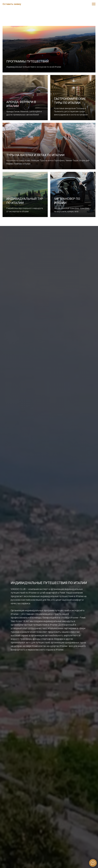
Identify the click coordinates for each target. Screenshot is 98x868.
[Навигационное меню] (94, 4)
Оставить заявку (12, 4)
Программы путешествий (28, 61)
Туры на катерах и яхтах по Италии (35, 155)
